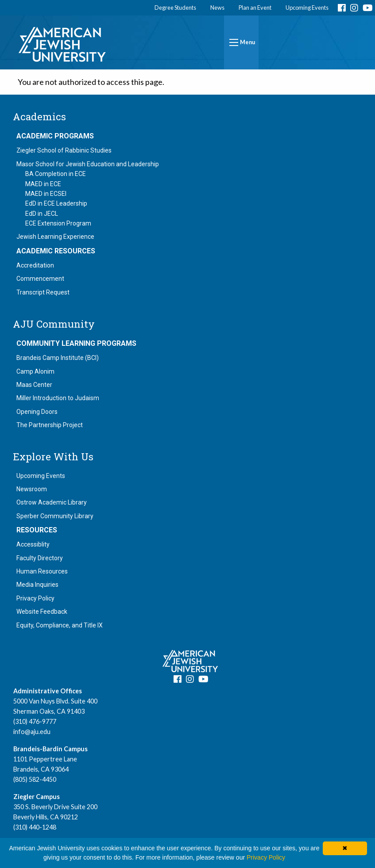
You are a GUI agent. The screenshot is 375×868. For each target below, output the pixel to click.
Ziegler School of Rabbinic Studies (64, 150)
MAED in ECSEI (46, 194)
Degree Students (175, 8)
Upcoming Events (307, 8)
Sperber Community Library (55, 516)
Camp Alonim (35, 371)
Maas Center (34, 385)
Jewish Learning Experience (55, 237)
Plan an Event (255, 8)
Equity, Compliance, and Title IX (60, 625)
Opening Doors (37, 412)
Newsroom (32, 489)
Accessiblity (33, 544)
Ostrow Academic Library (52, 502)
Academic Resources (56, 251)
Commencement (40, 279)
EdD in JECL (42, 214)
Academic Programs (55, 136)
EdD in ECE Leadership (56, 203)
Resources (37, 530)
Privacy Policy (35, 598)
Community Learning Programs (76, 344)
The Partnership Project (50, 425)
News (217, 8)
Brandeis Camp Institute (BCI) (58, 358)
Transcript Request (43, 292)
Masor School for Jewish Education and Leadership (88, 164)
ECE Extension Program (58, 223)
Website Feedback (42, 612)
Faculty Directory (40, 558)
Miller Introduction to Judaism (58, 398)
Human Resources (42, 571)
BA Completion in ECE (56, 174)
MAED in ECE (43, 184)
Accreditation (35, 265)
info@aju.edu (32, 732)
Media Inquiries (37, 585)
